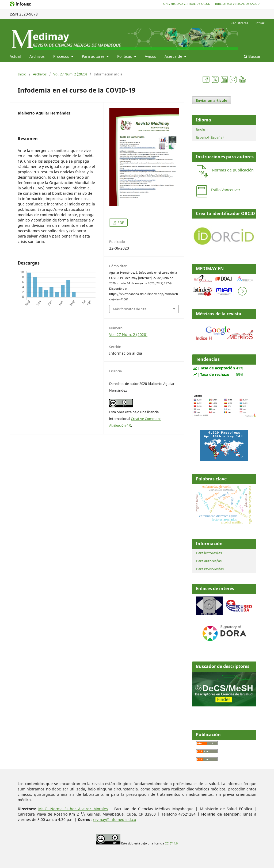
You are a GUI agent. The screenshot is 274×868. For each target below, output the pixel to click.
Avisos (150, 56)
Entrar (259, 23)
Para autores (94, 56)
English (202, 129)
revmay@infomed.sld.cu (115, 819)
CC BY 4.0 (171, 843)
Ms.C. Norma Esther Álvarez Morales (73, 809)
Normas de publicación (233, 170)
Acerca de (174, 56)
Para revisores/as (210, 569)
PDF (120, 223)
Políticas (125, 56)
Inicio (22, 74)
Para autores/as (209, 561)
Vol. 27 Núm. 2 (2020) (70, 74)
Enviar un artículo (212, 100)
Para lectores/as (209, 553)
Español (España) (210, 137)
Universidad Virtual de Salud (187, 4)
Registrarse (239, 23)
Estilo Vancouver (226, 190)
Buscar (252, 56)
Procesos (62, 56)
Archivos (37, 56)
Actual (15, 56)
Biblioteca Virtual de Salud (237, 4)
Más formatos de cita (130, 309)
